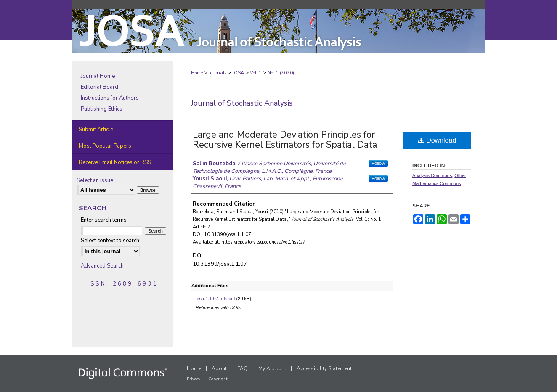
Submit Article (96, 130)
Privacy (194, 379)
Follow (378, 163)
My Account (272, 368)
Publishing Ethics (102, 109)
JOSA (238, 73)
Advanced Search (102, 266)
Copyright (218, 379)
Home (197, 73)
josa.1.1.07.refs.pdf (215, 299)
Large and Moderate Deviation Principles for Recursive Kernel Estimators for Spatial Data (285, 140)
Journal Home (98, 76)
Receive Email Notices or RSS (115, 162)
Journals (217, 73)
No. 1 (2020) (281, 73)
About (219, 368)
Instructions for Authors (110, 98)
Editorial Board (99, 87)
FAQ (243, 368)
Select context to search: (111, 241)
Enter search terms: (104, 220)
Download (437, 140)
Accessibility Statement (324, 368)
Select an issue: (95, 180)
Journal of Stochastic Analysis (242, 103)
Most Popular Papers (105, 146)
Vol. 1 (256, 73)
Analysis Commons (432, 175)
